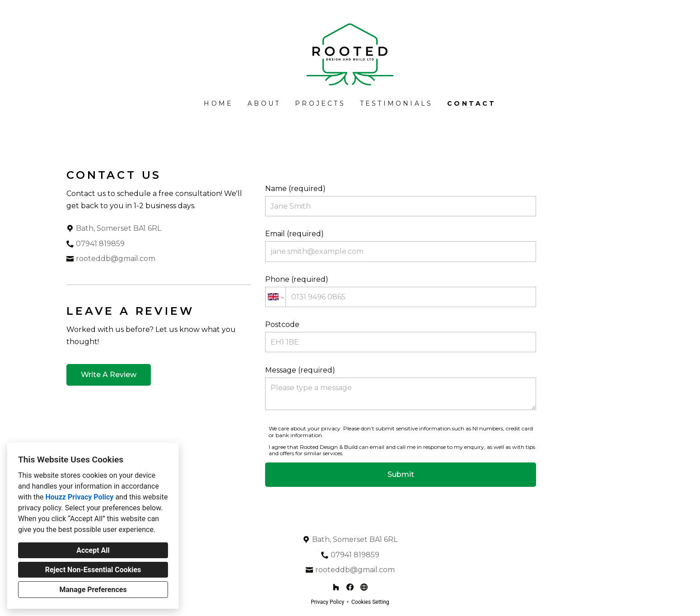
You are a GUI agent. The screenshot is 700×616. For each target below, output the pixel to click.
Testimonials (396, 103)
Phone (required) (401, 291)
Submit (401, 474)
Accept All (93, 550)
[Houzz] (336, 587)
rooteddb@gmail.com (116, 259)
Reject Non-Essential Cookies (93, 570)
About (264, 103)
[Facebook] (350, 587)
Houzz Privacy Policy (79, 497)
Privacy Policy (327, 602)
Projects (320, 103)
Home (218, 103)
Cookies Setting (370, 602)
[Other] (364, 587)
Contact (471, 103)
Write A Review (109, 375)
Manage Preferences (93, 590)
